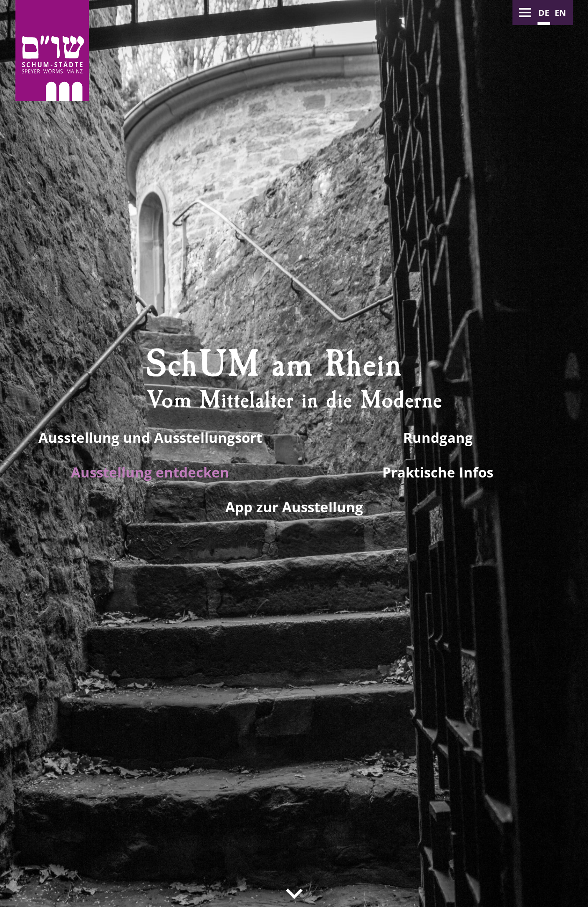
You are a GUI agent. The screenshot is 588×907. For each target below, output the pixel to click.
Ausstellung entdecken (150, 472)
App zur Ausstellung (294, 507)
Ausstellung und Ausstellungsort (150, 438)
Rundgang (438, 438)
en (560, 13)
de (544, 13)
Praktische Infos (438, 472)
